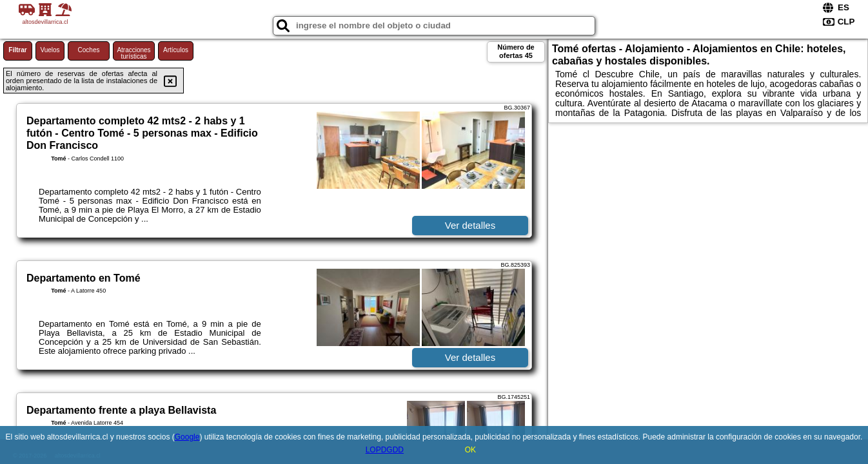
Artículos (176, 50)
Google (187, 437)
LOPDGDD (385, 450)
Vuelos (50, 50)
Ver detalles (470, 225)
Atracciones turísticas (133, 53)
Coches (89, 50)
